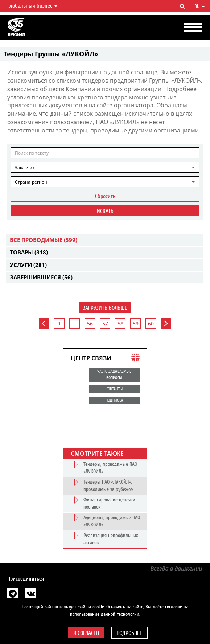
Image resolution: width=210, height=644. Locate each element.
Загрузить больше (105, 308)
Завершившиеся (41, 277)
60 (151, 323)
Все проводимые (44, 240)
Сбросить (105, 196)
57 (105, 323)
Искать (105, 211)
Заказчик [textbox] (25, 167)
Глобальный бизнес (32, 6)
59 (136, 323)
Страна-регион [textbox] (31, 182)
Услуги (28, 265)
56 (90, 323)
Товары (29, 252)
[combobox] (105, 167)
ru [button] (199, 7)
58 (120, 323)
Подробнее (129, 633)
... (75, 323)
